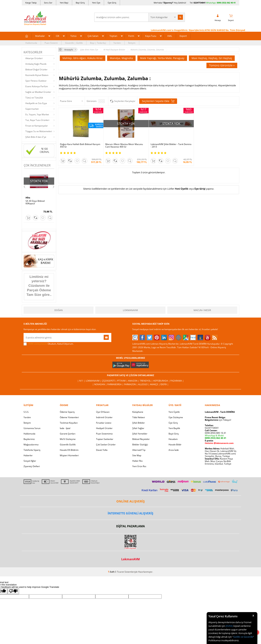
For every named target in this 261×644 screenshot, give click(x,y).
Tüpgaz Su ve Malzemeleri (39, 131)
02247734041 (200, 3)
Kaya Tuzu (151, 36)
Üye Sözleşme (176, 417)
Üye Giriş (112, 3)
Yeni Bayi (64, 3)
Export (183, 36)
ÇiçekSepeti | (109, 381)
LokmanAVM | (94, 381)
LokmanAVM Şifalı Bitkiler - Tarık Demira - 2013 (171, 146)
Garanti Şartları (68, 434)
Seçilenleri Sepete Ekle (158, 101)
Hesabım (173, 439)
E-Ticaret (119, 572)
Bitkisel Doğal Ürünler (36, 70)
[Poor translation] (13, 591)
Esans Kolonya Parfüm (37, 86)
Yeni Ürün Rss (139, 466)
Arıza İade (174, 450)
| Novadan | (100, 384)
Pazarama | (177, 381)
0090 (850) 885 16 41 (216, 433)
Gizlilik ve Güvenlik (243, 637)
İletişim (132, 43)
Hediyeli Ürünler (104, 428)
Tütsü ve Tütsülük (34, 98)
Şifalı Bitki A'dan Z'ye (36, 137)
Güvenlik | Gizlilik (74, 43)
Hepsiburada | (162, 381)
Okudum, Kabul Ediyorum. (49, 344)
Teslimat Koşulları (69, 423)
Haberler (28, 455)
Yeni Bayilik (174, 428)
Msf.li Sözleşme (68, 439)
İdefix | (164, 384)
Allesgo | (144, 384)
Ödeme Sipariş (67, 412)
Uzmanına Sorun (32, 428)
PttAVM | (123, 381)
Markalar (40, 36)
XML (170, 36)
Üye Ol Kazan (103, 412)
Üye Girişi (200, 189)
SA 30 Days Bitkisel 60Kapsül (35, 202)
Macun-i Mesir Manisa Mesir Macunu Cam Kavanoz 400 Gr (124, 146)
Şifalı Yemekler (140, 434)
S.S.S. (26, 412)
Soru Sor (48, 3)
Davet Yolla (102, 450)
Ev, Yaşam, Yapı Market (37, 114)
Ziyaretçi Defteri (32, 466)
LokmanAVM (130, 310)
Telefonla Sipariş (32, 450)
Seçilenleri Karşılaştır (125, 101)
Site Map (137, 455)
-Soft (111, 572)
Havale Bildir (175, 445)
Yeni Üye (96, 3)
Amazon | (134, 381)
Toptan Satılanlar (105, 439)
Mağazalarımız (31, 445)
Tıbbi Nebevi (139, 417)
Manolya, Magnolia (121, 58)
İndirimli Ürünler (104, 417)
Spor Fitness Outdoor (36, 81)
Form (131, 36)
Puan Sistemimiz (104, 434)
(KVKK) (229, 626)
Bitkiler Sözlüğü (140, 445)
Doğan (59, 310)
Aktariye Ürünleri (34, 58)
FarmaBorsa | (116, 384)
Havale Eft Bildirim (69, 450)
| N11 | (82, 381)
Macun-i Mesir (202, 310)
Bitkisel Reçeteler (141, 439)
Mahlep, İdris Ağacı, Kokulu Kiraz (83, 58)
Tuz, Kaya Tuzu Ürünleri (37, 120)
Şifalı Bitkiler (139, 423)
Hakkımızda (31, 43)
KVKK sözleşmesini (38, 344)
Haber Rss (137, 461)
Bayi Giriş (80, 3)
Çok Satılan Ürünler (106, 445)
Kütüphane (138, 412)
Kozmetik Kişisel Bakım (37, 75)
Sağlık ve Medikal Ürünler (38, 92)
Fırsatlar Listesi (104, 423)
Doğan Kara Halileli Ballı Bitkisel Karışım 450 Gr (80, 146)
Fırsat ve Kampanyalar (37, 126)
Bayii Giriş (174, 434)
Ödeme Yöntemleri (69, 417)
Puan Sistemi (51, 43)
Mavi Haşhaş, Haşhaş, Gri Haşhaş (212, 58)
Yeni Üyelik (182, 189)
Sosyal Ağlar (30, 461)
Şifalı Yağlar (138, 428)
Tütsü (73, 36)
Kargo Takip (31, 3)
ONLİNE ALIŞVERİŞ (130, 501)
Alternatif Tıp (139, 450)
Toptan (113, 36)
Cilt (58, 36)
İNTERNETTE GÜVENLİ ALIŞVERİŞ (130, 513)
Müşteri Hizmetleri (69, 455)
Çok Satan (93, 36)
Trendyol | (146, 381)
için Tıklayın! (218, 420)
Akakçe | (155, 384)
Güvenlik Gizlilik (68, 445)
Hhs (28, 198)
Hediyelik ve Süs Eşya (36, 103)
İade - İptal (65, 428)
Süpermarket (32, 109)
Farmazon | (131, 384)
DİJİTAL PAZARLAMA (130, 526)
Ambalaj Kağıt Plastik (36, 64)
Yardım (117, 43)
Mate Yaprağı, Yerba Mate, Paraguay (162, 58)
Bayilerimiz (29, 439)
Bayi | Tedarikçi (98, 43)
